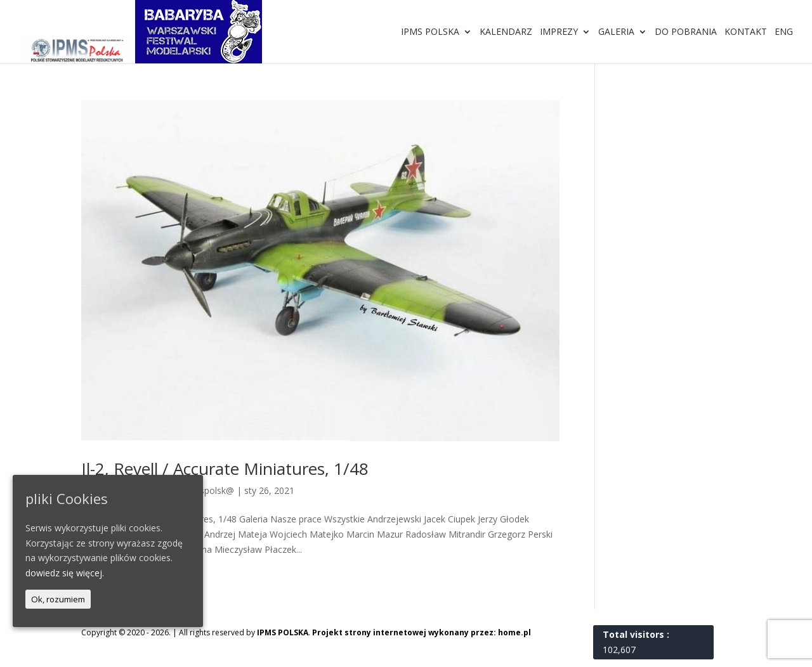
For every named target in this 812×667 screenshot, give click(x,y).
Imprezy (559, 32)
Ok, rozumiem (58, 599)
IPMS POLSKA (283, 632)
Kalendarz (506, 32)
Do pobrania (686, 32)
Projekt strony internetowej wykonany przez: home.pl (422, 632)
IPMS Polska (430, 32)
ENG (784, 32)
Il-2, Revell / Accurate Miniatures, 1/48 (225, 469)
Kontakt (746, 32)
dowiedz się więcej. (65, 573)
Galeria (616, 32)
